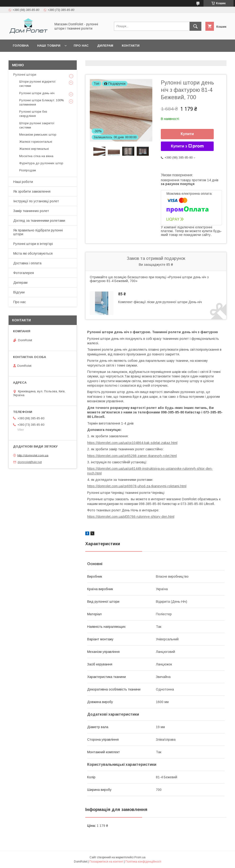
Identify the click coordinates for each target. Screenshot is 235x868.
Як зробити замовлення (32, 191)
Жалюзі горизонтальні (36, 142)
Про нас (81, 46)
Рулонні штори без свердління (33, 114)
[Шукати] (195, 26)
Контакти (131, 46)
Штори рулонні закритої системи (37, 125)
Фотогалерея (24, 273)
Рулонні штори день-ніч (37, 93)
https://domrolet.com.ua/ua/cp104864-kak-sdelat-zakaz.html (132, 443)
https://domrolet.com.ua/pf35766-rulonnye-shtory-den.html (131, 517)
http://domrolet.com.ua (33, 455)
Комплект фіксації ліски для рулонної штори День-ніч (160, 302)
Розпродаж (28, 170)
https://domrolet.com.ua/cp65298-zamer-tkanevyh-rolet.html (132, 456)
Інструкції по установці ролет (36, 201)
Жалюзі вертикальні (34, 149)
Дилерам (105, 46)
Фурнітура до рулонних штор (41, 163)
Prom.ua (140, 857)
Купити (187, 134)
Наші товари (49, 46)
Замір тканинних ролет (31, 211)
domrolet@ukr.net (30, 462)
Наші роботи (23, 182)
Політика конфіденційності (143, 862)
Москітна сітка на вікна (36, 156)
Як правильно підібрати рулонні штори (38, 232)
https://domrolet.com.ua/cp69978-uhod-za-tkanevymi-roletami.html (137, 486)
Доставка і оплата (27, 263)
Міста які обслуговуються (33, 253)
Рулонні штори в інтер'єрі (33, 244)
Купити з (187, 146)
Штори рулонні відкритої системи (37, 84)
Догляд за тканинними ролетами (39, 221)
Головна (21, 46)
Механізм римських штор (38, 135)
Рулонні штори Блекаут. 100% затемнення (42, 102)
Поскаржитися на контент (106, 862)
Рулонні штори (25, 75)
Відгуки (19, 292)
